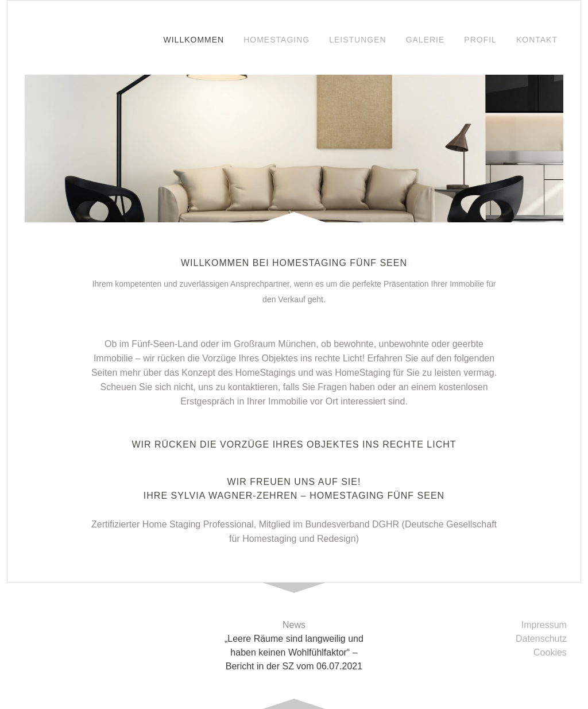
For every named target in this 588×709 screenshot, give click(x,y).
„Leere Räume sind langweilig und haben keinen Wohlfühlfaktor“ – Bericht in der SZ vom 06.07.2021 (294, 652)
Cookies (550, 652)
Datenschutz (541, 639)
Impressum (544, 625)
